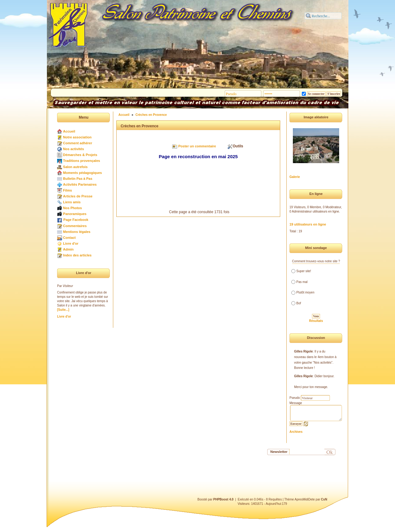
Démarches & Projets (80, 155)
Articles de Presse (78, 196)
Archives (296, 432)
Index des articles (77, 255)
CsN (324, 499)
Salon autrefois (75, 167)
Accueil (69, 131)
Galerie (295, 177)
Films (67, 190)
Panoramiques (75, 214)
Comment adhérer (77, 143)
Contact (69, 238)
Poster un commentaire (197, 146)
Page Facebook (76, 220)
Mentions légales (77, 232)
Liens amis (72, 202)
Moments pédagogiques (82, 173)
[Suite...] (63, 310)
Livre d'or (71, 243)
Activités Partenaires (80, 184)
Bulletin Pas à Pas (78, 179)
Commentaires (75, 226)
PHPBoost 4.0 (223, 499)
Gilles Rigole (304, 351)
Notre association (77, 137)
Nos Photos (72, 208)
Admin (68, 249)
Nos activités (73, 149)
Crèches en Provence (151, 115)
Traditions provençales (81, 161)
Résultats (316, 321)
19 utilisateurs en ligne (308, 224)
